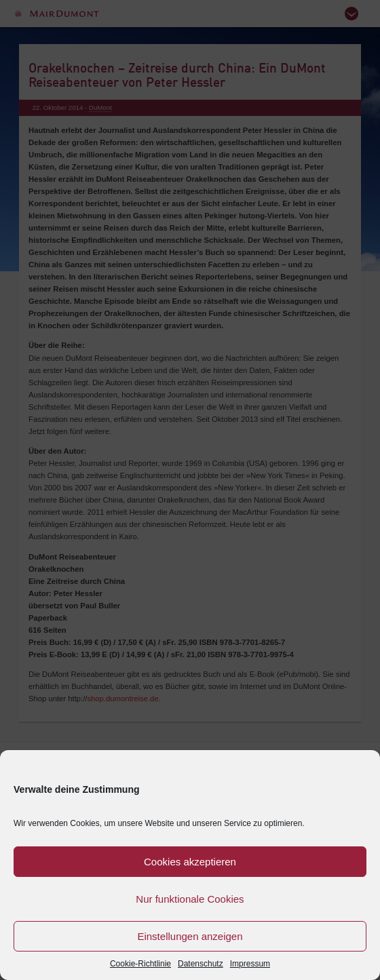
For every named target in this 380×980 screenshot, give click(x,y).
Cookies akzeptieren (190, 862)
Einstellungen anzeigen (190, 936)
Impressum (250, 964)
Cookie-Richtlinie (140, 964)
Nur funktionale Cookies (190, 899)
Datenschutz (201, 964)
